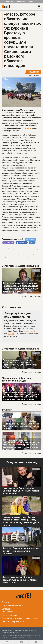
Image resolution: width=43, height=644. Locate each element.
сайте (29, 128)
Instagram (8, 243)
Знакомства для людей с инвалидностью (20, 618)
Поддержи (34, 72)
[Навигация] (39, 6)
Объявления (7, 612)
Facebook (21, 243)
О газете (10, 2)
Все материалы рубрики (31, 296)
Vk (32, 243)
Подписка (6, 609)
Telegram (30, 239)
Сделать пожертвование (13, 622)
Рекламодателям (9, 615)
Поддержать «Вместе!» (25, 2)
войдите (11, 334)
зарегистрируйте (30, 331)
